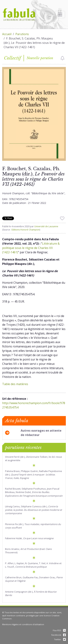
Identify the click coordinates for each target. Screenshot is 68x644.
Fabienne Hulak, (29, 538)
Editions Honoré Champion (26, 230)
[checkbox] (62, 58)
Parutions (22, 34)
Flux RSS (59, 630)
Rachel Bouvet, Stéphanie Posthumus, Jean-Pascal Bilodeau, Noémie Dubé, (34, 492)
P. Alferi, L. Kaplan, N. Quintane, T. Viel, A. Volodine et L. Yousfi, (33, 565)
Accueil (7, 34)
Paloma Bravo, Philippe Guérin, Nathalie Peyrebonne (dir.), (34, 475)
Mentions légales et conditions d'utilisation (23, 624)
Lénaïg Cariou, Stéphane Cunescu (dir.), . (34, 510)
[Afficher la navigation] (60, 14)
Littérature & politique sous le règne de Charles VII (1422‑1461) (31, 248)
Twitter (60, 639)
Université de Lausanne (46, 226)
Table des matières (15, 384)
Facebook (59, 635)
